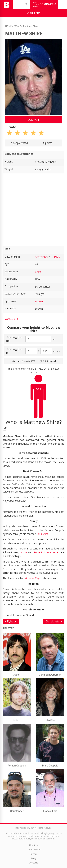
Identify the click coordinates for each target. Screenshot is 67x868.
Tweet (7, 319)
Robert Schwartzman (46, 552)
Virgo (38, 272)
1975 (57, 257)
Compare (44, 5)
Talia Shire (42, 534)
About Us (33, 845)
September (42, 257)
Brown (39, 301)
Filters (33, 13)
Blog (34, 858)
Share (15, 319)
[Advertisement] (33, 210)
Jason (24, 552)
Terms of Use (33, 850)
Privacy (34, 854)
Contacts (33, 863)
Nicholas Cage (33, 578)
